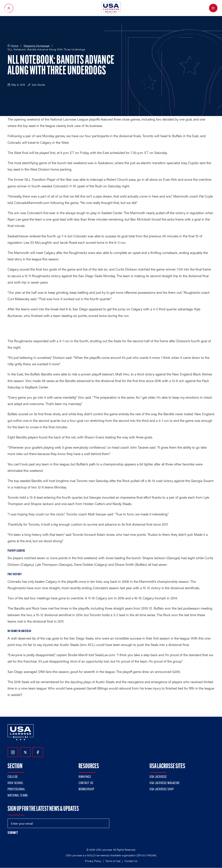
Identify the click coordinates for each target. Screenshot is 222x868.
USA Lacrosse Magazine (165, 783)
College (13, 777)
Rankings (85, 777)
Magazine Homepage (37, 46)
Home (15, 46)
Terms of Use (113, 861)
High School (15, 783)
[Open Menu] (213, 8)
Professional (16, 789)
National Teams (18, 796)
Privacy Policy (93, 861)
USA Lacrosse (158, 777)
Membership (86, 789)
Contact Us (86, 783)
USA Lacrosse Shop (162, 789)
